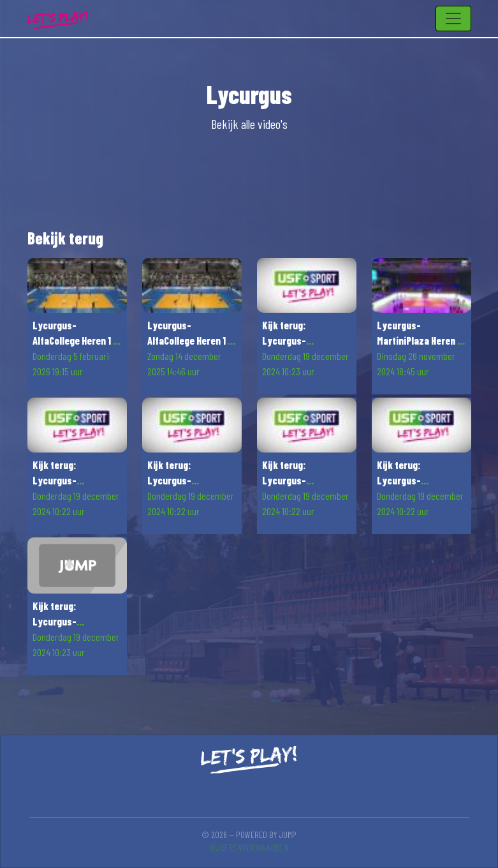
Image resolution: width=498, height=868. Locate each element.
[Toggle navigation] (453, 19)
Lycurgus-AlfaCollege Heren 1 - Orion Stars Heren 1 (75, 340)
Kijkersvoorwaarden (249, 847)
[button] (77, 326)
